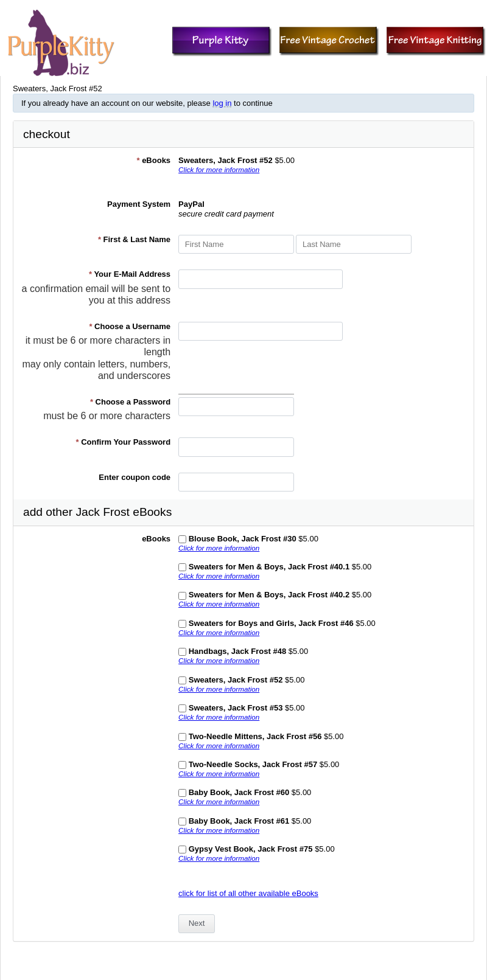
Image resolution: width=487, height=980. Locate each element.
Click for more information (219, 169)
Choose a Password (130, 402)
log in (222, 103)
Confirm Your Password (124, 442)
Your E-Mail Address (130, 274)
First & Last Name (134, 239)
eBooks (153, 160)
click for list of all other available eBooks (248, 893)
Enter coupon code (135, 477)
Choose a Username (130, 326)
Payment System (139, 204)
